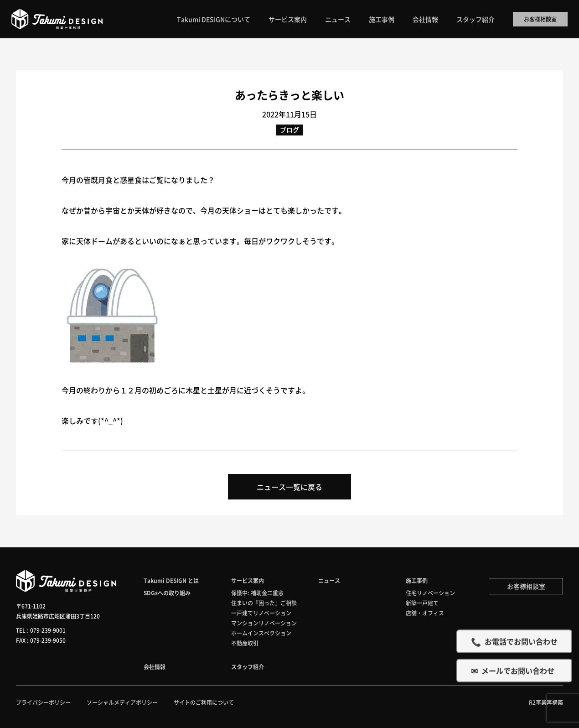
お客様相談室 (540, 19)
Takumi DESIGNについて (214, 19)
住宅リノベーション (430, 593)
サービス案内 (288, 19)
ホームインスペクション (261, 633)
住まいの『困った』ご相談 (264, 603)
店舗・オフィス (425, 613)
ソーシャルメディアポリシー (122, 702)
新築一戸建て (422, 603)
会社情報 (425, 19)
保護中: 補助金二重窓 (257, 593)
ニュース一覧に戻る (289, 487)
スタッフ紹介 (476, 19)
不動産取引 (245, 643)
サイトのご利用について (204, 702)
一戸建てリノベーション (261, 613)
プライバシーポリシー (43, 702)
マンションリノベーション (264, 623)
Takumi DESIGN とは (171, 580)
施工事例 (382, 19)
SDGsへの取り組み (167, 593)
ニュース (338, 19)
